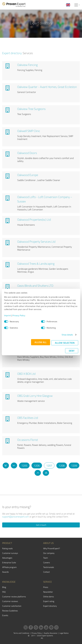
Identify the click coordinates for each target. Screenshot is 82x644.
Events (5, 615)
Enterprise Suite (9, 562)
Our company (49, 553)
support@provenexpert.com (16, 517)
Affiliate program (9, 567)
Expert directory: (12, 53)
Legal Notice (64, 633)
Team (46, 558)
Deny (72, 351)
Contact (46, 572)
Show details (67, 335)
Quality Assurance (51, 633)
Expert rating (49, 601)
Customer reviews (10, 601)
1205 (24, 465)
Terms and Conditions (21, 633)
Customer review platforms (14, 597)
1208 (62, 465)
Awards (5, 572)
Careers (47, 562)
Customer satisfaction (12, 606)
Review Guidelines (10, 611)
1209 (74, 465)
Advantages (7, 558)
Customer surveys (10, 553)
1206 (37, 465)
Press (46, 587)
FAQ (4, 592)
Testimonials (49, 567)
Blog (4, 587)
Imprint (8, 315)
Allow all (41, 342)
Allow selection (65, 343)
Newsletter (48, 592)
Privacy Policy (19, 315)
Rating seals (7, 548)
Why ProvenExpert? (52, 548)
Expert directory (50, 606)
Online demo (48, 597)
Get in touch (41, 525)
